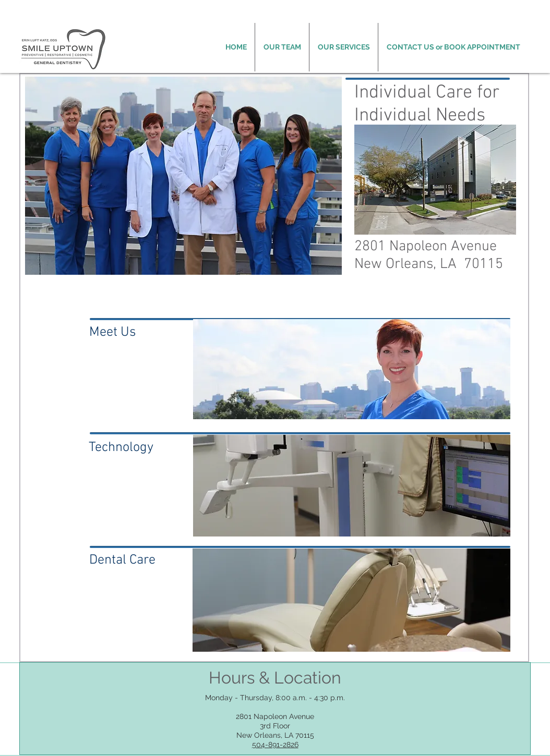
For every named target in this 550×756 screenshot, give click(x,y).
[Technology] (144, 448)
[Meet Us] (141, 333)
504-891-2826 (275, 745)
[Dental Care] (138, 560)
